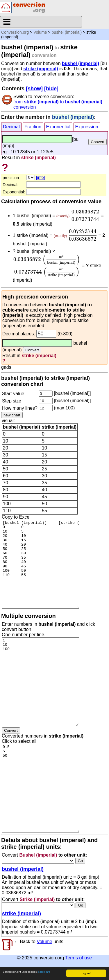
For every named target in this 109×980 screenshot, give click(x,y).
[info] (40, 177)
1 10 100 (40, 682)
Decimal (11, 127)
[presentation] (85, 215)
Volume (40, 32)
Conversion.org (15, 32)
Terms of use (78, 958)
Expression (87, 127)
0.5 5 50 (40, 788)
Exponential (58, 127)
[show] (34, 89)
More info (44, 972)
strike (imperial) (41, 69)
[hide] (51, 89)
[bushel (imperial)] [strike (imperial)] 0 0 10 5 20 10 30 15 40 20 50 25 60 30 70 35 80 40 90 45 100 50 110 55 (40, 564)
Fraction (33, 127)
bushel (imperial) (67, 32)
